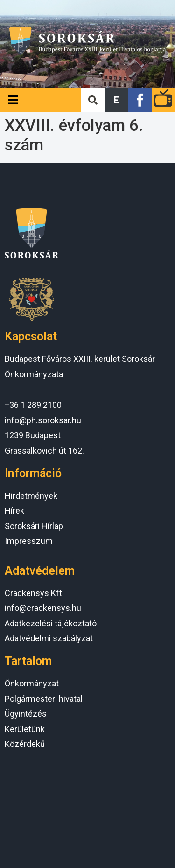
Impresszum (29, 541)
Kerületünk (25, 729)
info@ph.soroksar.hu (43, 420)
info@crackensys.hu (43, 608)
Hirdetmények (31, 496)
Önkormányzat (32, 683)
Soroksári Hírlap (34, 526)
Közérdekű (25, 744)
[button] (117, 100)
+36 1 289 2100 (33, 405)
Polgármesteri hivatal (44, 699)
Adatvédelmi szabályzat (49, 638)
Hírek (14, 511)
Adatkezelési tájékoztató (51, 623)
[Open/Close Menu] (13, 100)
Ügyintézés (26, 714)
